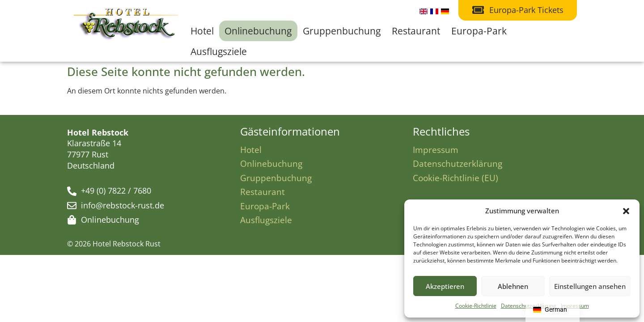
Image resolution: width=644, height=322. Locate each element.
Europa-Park (479, 31)
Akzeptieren (445, 286)
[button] (626, 211)
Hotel (202, 31)
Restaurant (416, 31)
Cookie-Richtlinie (476, 306)
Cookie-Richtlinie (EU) (455, 178)
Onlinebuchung (258, 31)
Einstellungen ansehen (590, 286)
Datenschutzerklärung (458, 163)
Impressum (436, 150)
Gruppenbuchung (342, 31)
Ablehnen (513, 286)
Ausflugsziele (219, 51)
